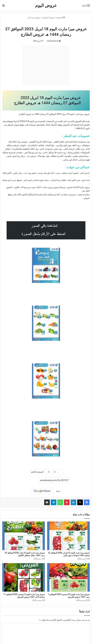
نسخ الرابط (30, 481)
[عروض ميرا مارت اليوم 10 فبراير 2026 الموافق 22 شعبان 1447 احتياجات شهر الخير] (68, 536)
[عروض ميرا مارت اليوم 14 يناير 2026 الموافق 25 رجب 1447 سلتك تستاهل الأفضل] (24, 536)
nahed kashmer (53, 41)
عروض (87, 198)
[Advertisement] (46, 65)
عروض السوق (13, 125)
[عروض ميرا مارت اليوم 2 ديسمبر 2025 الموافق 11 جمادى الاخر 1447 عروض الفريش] (24, 577)
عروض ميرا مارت (34, 18)
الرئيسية (61, 18)
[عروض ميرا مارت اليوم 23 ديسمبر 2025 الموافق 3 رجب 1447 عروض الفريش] (68, 577)
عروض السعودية (48, 18)
